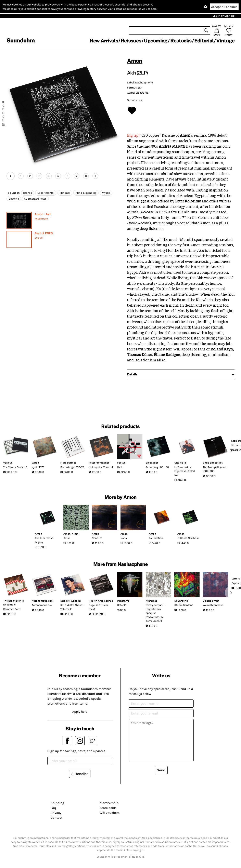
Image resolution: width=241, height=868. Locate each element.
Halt (120, 467)
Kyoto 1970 (38, 467)
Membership (109, 803)
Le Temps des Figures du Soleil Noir (185, 471)
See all (39, 238)
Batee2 (122, 605)
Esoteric (14, 199)
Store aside (108, 808)
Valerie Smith (211, 601)
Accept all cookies (224, 7)
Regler (93, 601)
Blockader (152, 463)
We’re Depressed (213, 605)
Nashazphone (144, 83)
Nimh (75, 534)
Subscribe (80, 774)
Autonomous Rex (42, 601)
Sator (67, 538)
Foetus (121, 463)
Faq (53, 808)
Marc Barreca (68, 463)
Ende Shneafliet (213, 463)
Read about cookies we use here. (137, 9)
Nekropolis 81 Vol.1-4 (101, 467)
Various (8, 463)
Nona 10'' (97, 538)
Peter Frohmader (99, 463)
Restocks (181, 41)
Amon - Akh (43, 214)
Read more (41, 219)
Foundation (156, 538)
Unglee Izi (180, 463)
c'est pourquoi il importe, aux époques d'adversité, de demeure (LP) (156, 613)
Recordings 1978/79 (72, 467)
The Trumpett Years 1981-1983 (215, 469)
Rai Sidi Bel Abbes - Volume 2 (72, 607)
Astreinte (151, 601)
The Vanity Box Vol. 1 (15, 467)
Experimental (46, 193)
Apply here (80, 712)
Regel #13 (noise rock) (99, 607)
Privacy (56, 813)
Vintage (225, 41)
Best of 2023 (44, 233)
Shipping (57, 803)
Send (161, 770)
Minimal (65, 193)
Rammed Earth (12, 609)
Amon (135, 61)
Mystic (106, 193)
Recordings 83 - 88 (157, 467)
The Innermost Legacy (44, 540)
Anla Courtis (105, 601)
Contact (56, 818)
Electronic (142, 93)
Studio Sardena (184, 605)
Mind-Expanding (86, 193)
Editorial (204, 41)
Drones (28, 193)
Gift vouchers (110, 813)
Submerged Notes (35, 199)
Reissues (131, 41)
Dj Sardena (181, 601)
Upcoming (156, 41)
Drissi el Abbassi (71, 601)
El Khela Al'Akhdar (188, 538)
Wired (35, 463)
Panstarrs (123, 601)
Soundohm (21, 40)
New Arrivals (104, 41)
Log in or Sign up (224, 16)
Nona (124, 538)
